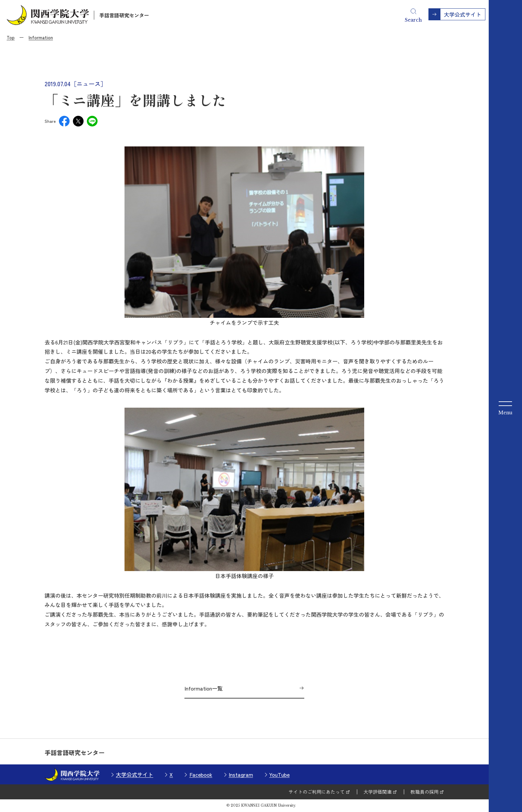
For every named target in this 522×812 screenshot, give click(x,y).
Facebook (201, 774)
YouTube (279, 774)
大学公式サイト (134, 774)
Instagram (241, 774)
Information (41, 37)
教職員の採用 (424, 792)
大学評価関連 (378, 792)
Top (11, 37)
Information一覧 (204, 688)
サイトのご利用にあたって (317, 792)
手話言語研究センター (124, 15)
